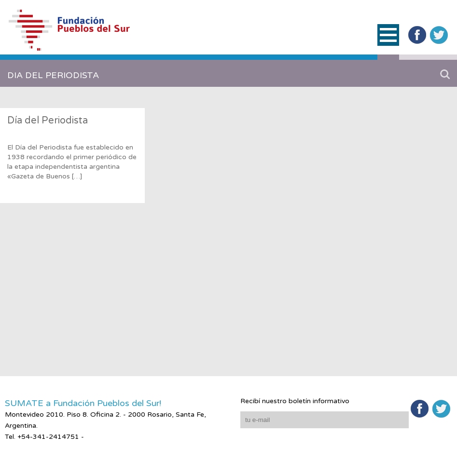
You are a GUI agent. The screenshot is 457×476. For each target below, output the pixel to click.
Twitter (439, 35)
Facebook (417, 35)
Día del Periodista (48, 121)
